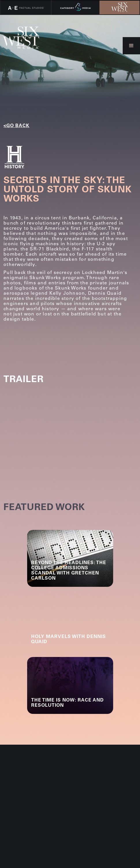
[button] (131, 46)
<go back (16, 126)
